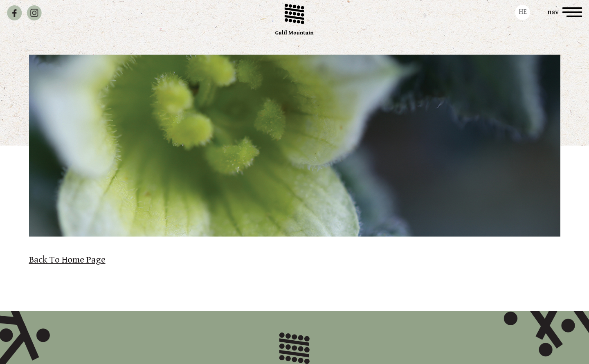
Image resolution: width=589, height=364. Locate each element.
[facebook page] (15, 13)
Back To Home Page (67, 260)
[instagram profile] (34, 13)
